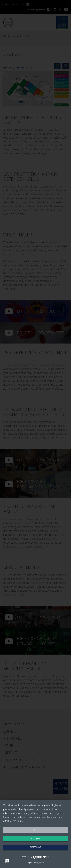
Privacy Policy (39, 863)
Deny (36, 830)
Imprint (30, 863)
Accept (35, 839)
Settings (36, 847)
